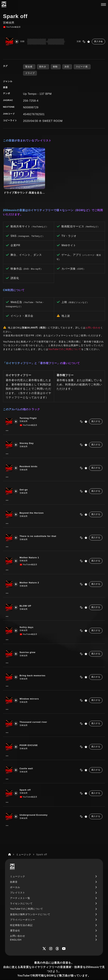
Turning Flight (30, 407)
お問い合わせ (93, 317)
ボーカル (15, 877)
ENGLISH (16, 929)
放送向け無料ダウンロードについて (30, 904)
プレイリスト (18, 882)
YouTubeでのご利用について (65, 338)
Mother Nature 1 (30, 547)
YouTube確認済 (12, 27)
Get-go (25, 479)
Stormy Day (28, 433)
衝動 (56, 67)
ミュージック (18, 866)
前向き (43, 67)
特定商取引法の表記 (21, 914)
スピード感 (82, 67)
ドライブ (30, 73)
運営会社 (15, 920)
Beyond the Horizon (33, 502)
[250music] (4, 5)
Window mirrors (30, 688)
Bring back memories (34, 665)
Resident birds (30, 456)
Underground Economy (35, 804)
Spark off (26, 779)
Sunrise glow (29, 642)
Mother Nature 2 (30, 572)
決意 (67, 67)
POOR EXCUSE (30, 735)
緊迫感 (29, 67)
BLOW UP (26, 595)
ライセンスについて (21, 893)
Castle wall (27, 758)
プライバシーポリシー (23, 909)
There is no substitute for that (39, 526)
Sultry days (28, 616)
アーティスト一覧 (20, 887)
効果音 (14, 871)
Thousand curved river (35, 711)
